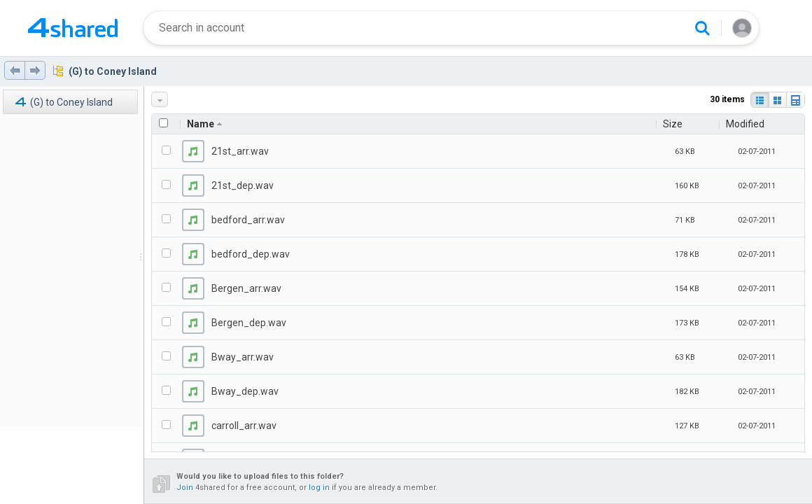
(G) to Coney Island (113, 71)
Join (185, 488)
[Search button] (702, 28)
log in (319, 488)
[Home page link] (73, 28)
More (161, 100)
